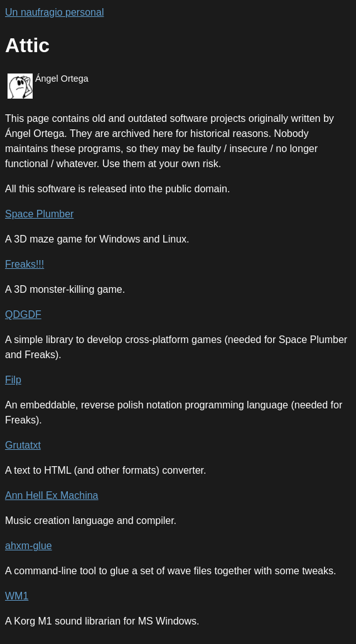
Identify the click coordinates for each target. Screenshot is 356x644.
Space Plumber (39, 214)
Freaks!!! (24, 264)
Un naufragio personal (54, 12)
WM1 (17, 596)
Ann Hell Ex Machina (52, 495)
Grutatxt (23, 445)
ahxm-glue (29, 546)
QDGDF (23, 314)
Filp (13, 380)
